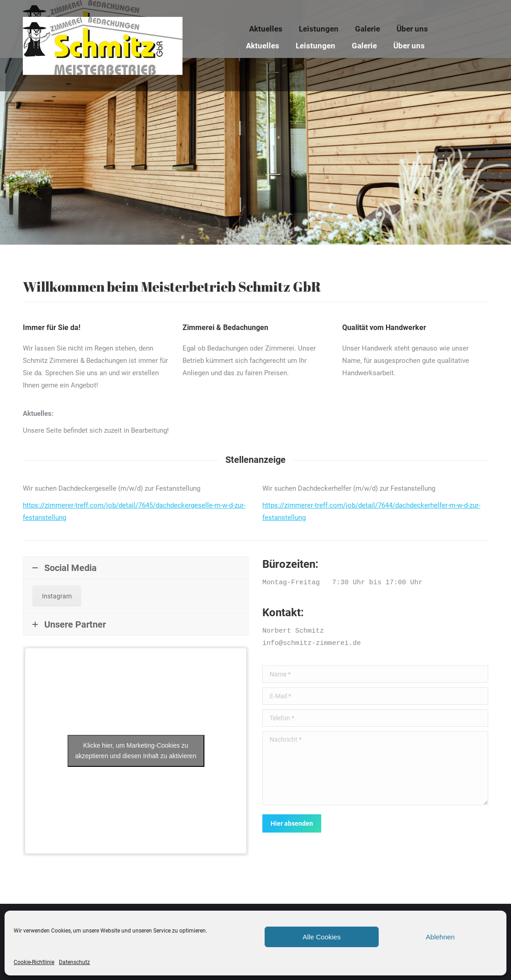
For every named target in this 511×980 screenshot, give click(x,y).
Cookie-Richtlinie (34, 962)
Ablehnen (440, 937)
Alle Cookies (321, 937)
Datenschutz (74, 962)
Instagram (57, 596)
